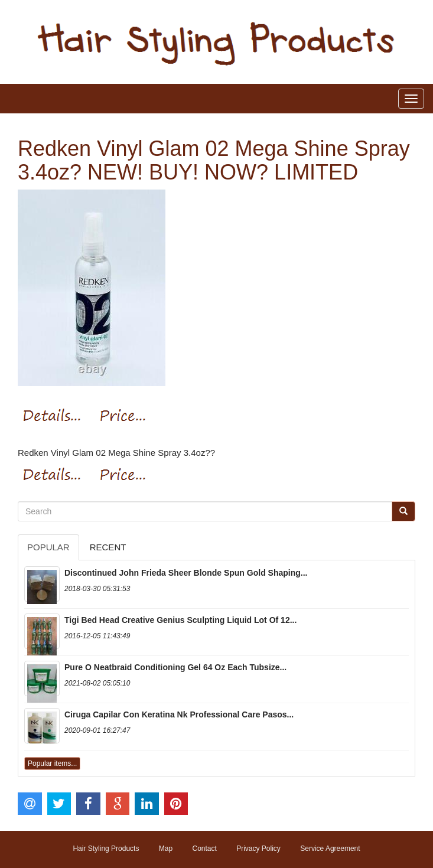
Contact (204, 849)
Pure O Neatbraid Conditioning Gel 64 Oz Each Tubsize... (175, 667)
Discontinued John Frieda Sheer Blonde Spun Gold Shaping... (186, 573)
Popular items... (52, 763)
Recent (108, 547)
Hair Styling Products (106, 849)
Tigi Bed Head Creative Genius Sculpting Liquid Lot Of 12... (180, 620)
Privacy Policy (258, 849)
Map (166, 849)
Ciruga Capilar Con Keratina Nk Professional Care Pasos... (179, 714)
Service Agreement (330, 849)
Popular (48, 547)
